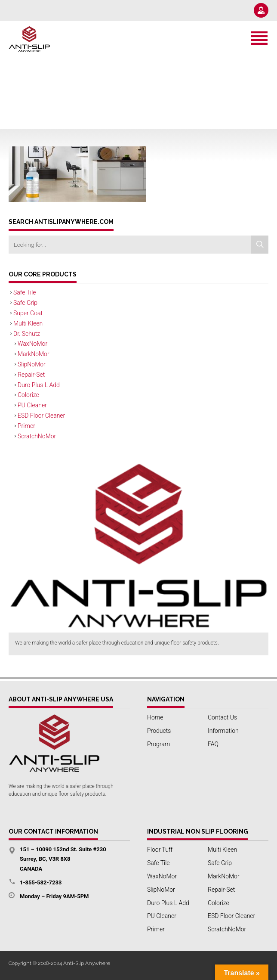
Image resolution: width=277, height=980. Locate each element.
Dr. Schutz (27, 334)
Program (159, 744)
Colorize (28, 395)
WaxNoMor (32, 344)
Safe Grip (25, 303)
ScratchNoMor (37, 436)
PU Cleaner (32, 405)
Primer (26, 426)
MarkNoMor (34, 354)
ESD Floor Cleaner (41, 416)
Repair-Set (31, 375)
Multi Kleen (28, 323)
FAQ (213, 744)
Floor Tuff (160, 850)
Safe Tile (25, 292)
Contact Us (222, 717)
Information (223, 731)
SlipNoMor (32, 364)
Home (155, 717)
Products (159, 731)
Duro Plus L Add (39, 385)
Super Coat (28, 313)
